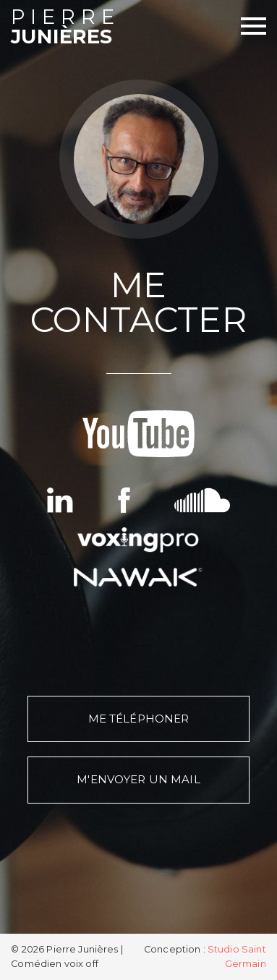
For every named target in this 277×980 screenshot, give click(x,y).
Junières (74, 28)
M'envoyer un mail (138, 779)
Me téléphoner (139, 719)
